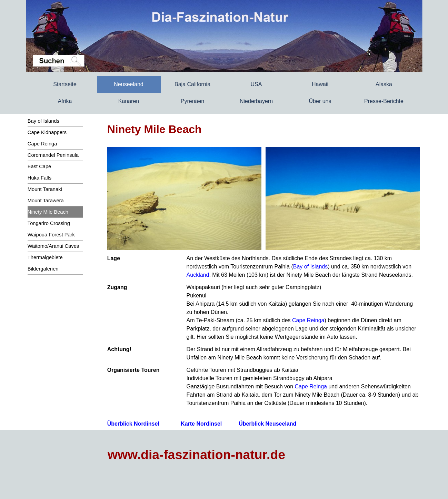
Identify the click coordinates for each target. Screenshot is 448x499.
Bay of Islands (43, 121)
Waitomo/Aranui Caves (53, 246)
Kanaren (129, 101)
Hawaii (320, 84)
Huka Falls (39, 178)
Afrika (65, 101)
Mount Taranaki (45, 189)
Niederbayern (256, 101)
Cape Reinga (42, 144)
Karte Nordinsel (201, 424)
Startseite (65, 84)
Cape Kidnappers (47, 132)
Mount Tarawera (46, 201)
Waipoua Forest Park (51, 235)
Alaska (384, 84)
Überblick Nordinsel (133, 424)
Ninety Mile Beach (48, 212)
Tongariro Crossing (49, 223)
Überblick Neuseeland (267, 424)
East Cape (39, 166)
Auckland (198, 275)
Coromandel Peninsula (53, 155)
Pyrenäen (193, 101)
